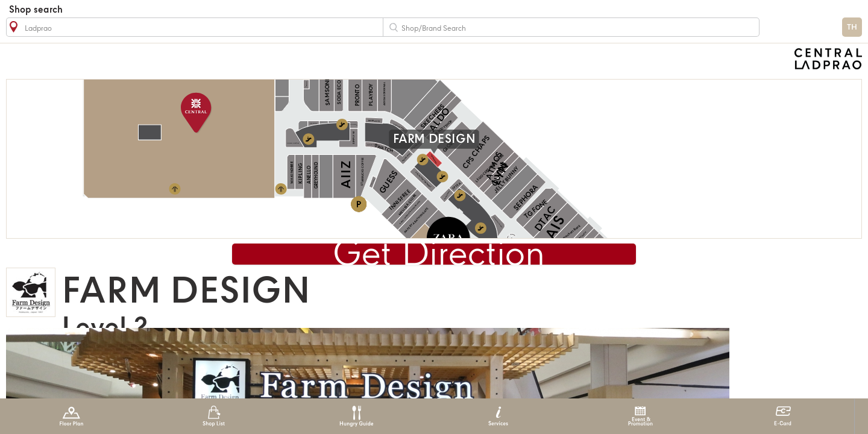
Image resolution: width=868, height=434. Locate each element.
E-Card (783, 416)
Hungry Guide (356, 416)
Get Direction (439, 256)
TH (852, 27)
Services (498, 416)
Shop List (214, 416)
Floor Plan (71, 416)
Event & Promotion (640, 416)
